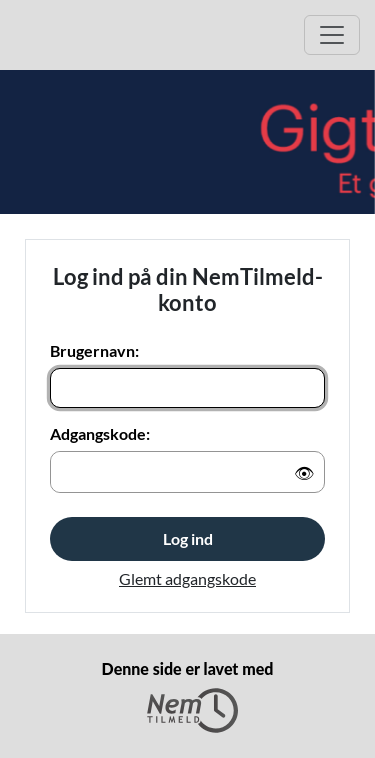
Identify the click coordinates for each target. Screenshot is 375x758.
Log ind (188, 538)
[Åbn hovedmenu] (332, 35)
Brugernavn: (94, 350)
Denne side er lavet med (188, 696)
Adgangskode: (100, 433)
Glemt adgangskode (187, 578)
